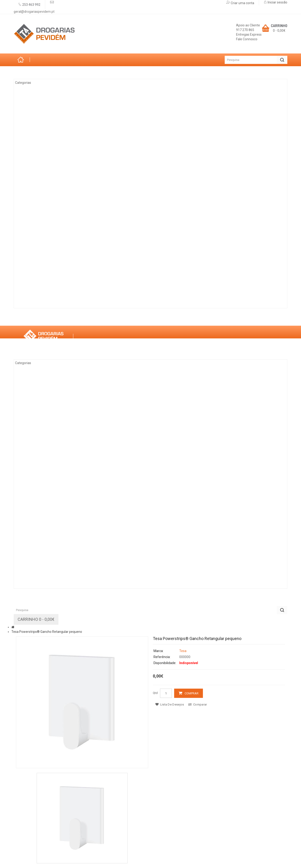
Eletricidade (37, 158)
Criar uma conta (242, 3)
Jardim (31, 107)
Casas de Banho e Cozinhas (51, 209)
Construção (37, 285)
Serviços (86, 319)
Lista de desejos (170, 704)
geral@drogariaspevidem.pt (34, 12)
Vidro (30, 196)
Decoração (35, 221)
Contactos (150, 319)
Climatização (38, 119)
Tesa (183, 651)
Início (22, 60)
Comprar (192, 693)
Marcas (58, 319)
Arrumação (36, 94)
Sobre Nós (29, 319)
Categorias (30, 72)
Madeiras (34, 170)
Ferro (30, 183)
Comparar (198, 704)
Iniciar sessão (277, 2)
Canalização (37, 259)
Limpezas (33, 247)
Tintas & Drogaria (42, 132)
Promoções (117, 319)
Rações (32, 298)
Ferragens (35, 234)
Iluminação (35, 272)
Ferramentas (37, 145)
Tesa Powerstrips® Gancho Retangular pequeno (47, 632)
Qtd (155, 693)
